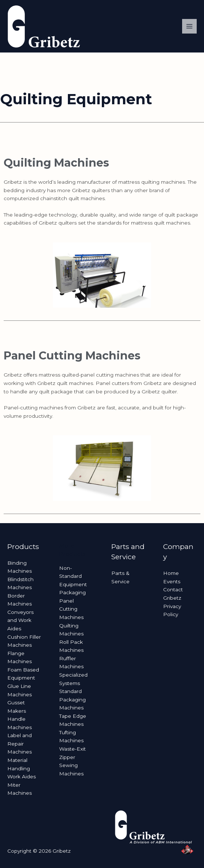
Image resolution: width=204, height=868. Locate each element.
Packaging (72, 592)
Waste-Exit (72, 749)
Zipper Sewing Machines (71, 765)
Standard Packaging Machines (72, 699)
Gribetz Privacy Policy (172, 606)
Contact (173, 589)
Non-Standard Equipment (73, 576)
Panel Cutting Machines (72, 356)
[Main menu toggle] (190, 26)
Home (171, 573)
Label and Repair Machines (20, 744)
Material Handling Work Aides (22, 768)
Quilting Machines (56, 163)
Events (172, 581)
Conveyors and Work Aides (20, 620)
